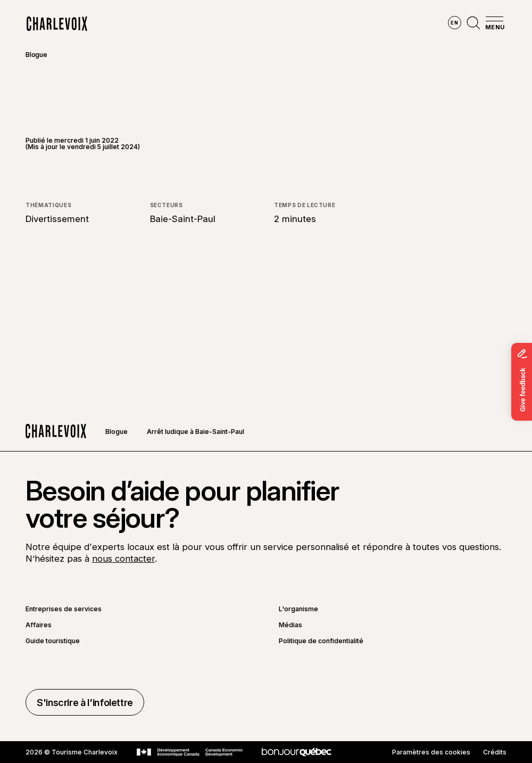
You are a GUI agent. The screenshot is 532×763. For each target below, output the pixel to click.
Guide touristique (53, 641)
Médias (290, 625)
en (454, 23)
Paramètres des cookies (431, 752)
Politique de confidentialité (321, 641)
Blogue (36, 55)
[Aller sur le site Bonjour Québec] (297, 752)
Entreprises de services (64, 609)
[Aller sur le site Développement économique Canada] (190, 752)
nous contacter (123, 559)
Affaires (39, 625)
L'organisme (298, 609)
